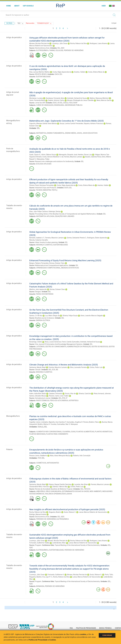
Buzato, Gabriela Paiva (93, 157)
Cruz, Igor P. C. (47, 577)
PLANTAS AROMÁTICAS (103, 432)
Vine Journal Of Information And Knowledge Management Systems (59, 344)
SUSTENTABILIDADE (43, 77)
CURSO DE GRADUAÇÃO (45, 105)
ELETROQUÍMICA (42, 50)
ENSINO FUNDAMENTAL (56, 133)
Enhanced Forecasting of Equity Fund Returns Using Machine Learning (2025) (65, 260)
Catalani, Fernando (55, 394)
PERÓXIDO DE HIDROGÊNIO (74, 50)
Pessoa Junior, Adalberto (38, 456)
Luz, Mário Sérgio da (52, 316)
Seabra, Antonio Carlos (56, 100)
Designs (38, 292)
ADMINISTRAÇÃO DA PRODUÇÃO (79, 347)
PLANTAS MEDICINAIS (37, 434)
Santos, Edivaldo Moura (38, 396)
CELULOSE (59, 50)
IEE (57, 370)
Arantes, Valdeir (80, 72)
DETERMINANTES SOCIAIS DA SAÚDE (75, 491)
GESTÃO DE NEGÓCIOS (100, 347)
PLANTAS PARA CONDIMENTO (57, 434)
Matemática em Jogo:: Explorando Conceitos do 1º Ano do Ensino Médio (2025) (66, 121)
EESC (55, 103)
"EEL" (21, 23)
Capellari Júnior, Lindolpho (39, 422)
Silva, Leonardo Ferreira (78, 367)
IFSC (64, 398)
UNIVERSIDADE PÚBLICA (74, 105)
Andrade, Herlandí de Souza (77, 98)
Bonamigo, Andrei (36, 342)
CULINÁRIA (66, 432)
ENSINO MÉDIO (71, 133)
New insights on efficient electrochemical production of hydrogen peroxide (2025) (67, 509)
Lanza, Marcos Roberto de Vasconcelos (93, 512)
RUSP (75, 103)
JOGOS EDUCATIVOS (90, 133)
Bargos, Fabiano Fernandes (39, 263)
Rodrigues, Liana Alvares (98, 43)
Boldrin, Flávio (94, 422)
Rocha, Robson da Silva (79, 43)
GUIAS (73, 432)
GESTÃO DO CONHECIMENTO (56, 347)
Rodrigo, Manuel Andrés (38, 514)
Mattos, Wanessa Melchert (99, 98)
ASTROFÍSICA (74, 400)
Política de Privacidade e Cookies (42, 640)
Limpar (114, 23)
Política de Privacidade (86, 628)
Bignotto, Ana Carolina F (57, 422)
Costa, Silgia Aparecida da (62, 72)
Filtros (9, 23)
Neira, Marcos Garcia (104, 100)
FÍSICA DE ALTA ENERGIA (59, 400)
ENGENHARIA (59, 105)
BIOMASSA (40, 586)
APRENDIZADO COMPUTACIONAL (48, 268)
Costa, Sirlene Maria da (96, 72)
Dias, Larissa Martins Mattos (39, 72)
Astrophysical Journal (43, 398)
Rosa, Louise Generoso (53, 342)
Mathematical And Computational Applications (52, 265)
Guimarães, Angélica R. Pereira (77, 422)
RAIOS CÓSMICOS (43, 400)
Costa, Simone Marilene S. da (53, 157)
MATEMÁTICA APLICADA (45, 216)
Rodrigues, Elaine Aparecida (97, 238)
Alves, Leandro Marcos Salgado (92, 316)
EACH (57, 74)
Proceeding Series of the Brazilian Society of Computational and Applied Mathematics (65, 214)
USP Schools (28, 6)
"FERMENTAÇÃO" (44, 23)
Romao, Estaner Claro (57, 263)
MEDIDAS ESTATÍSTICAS (70, 268)
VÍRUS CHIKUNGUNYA (53, 491)
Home (9, 6)
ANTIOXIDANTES (53, 463)
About (17, 6)
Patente (9, 449)
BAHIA (70, 494)
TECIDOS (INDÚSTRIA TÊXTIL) (47, 190)
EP (58, 103)
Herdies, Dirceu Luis (85, 155)
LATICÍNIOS (40, 347)
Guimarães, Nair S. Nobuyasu (67, 424)
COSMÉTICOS (41, 463)
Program (38, 545)
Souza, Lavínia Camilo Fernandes (71, 123)
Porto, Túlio (109, 575)
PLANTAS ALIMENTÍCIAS (85, 432)
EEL (59, 48)
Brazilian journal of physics (45, 318)
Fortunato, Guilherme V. (56, 575)
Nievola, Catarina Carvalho (39, 240)
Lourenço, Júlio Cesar (60, 43)
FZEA (71, 103)
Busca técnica (105, 628)
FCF (39, 458)
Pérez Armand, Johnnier (102, 394)
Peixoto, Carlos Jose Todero (59, 396)
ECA (54, 370)
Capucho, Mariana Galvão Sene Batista (43, 123)
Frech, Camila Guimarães (71, 342)
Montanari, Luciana (36, 98)
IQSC (63, 48)
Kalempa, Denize (55, 211)
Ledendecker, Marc (59, 543)
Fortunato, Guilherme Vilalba (39, 543)
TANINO (52, 50)
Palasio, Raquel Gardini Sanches (60, 484)
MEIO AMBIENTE (96, 491)
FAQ (71, 628)
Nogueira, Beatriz (55, 512)
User (104, 6)
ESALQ (66, 103)
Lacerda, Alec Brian (81, 484)
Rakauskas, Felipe (43, 159)
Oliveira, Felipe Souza (70, 316)
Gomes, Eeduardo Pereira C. (77, 238)
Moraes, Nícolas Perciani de (39, 43)
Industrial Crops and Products (46, 188)
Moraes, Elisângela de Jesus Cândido (80, 100)
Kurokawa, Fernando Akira (55, 98)
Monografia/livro (13, 416)
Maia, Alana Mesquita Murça (60, 456)
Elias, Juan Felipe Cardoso (39, 211)
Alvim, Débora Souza (49, 155)
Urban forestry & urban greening (46, 242)
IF (67, 398)
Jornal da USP (40, 103)
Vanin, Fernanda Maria (37, 100)
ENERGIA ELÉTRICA (43, 320)
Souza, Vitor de (70, 394)
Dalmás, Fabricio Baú (60, 487)
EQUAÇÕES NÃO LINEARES (65, 216)
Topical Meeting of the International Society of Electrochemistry (77, 545)
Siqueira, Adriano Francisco (93, 123)
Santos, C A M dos (36, 316)
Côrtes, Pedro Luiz (96, 367)
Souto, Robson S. (70, 512)
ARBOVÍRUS (41, 491)
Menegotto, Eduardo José (68, 155)
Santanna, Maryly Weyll (37, 367)
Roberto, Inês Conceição (82, 456)
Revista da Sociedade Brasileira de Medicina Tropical (54, 489)
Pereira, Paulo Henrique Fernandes (42, 185)
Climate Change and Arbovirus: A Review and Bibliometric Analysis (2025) (64, 365)
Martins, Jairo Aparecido (38, 289)
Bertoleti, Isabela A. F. (37, 238)
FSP (85, 489)
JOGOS (79, 133)
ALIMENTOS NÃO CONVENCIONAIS (49, 432)
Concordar (107, 635)
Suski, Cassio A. (35, 155)
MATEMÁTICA (41, 133)
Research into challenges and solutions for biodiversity (54, 161)
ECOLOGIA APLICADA (44, 164)
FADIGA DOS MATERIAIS (45, 294)
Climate (38, 370)
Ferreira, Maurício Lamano (73, 157)
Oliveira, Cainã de (85, 394)
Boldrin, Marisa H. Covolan (47, 424)
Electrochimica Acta (42, 48)
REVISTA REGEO (41, 74)
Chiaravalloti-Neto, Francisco (39, 487)
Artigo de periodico (14, 37)
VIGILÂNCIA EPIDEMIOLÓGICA (56, 494)
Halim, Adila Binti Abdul (38, 394)
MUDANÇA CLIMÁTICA (44, 245)
